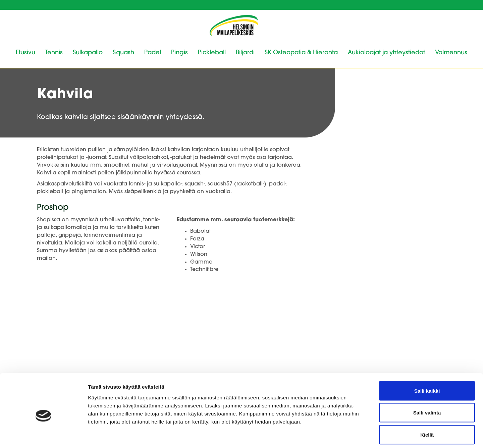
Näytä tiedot (359, 435)
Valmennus (451, 53)
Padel (153, 53)
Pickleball (212, 53)
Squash (123, 53)
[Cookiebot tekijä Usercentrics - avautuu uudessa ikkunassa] (43, 435)
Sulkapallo (88, 53)
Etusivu (25, 53)
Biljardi (245, 53)
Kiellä (427, 404)
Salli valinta (427, 382)
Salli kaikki (427, 360)
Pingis (179, 53)
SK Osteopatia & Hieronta (301, 53)
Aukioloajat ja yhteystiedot (386, 53)
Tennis (54, 53)
